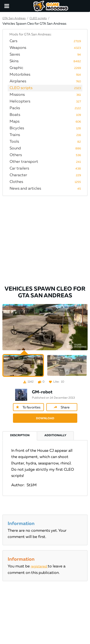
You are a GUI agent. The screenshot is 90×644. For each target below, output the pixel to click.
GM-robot (42, 392)
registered (39, 566)
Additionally (55, 435)
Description (20, 435)
